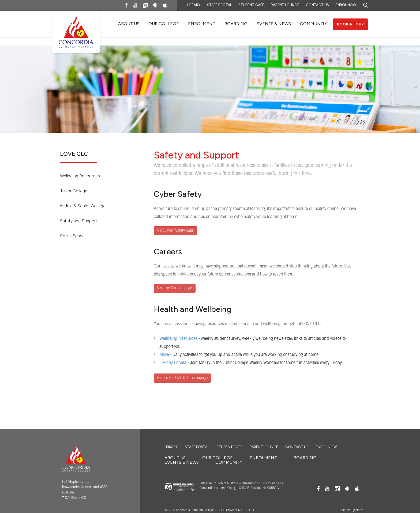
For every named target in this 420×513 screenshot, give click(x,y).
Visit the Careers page (175, 288)
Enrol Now (346, 5)
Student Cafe (251, 5)
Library (194, 5)
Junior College (74, 191)
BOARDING (236, 24)
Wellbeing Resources (80, 176)
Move (164, 355)
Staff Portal (219, 5)
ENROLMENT (202, 24)
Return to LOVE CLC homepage (182, 378)
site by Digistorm (352, 510)
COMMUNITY (314, 24)
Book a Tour (350, 24)
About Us (129, 24)
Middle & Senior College (83, 206)
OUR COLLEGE (164, 24)
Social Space (72, 236)
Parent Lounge (285, 5)
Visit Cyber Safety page (175, 231)
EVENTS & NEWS (274, 24)
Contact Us (317, 5)
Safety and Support (79, 221)
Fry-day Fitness (173, 363)
